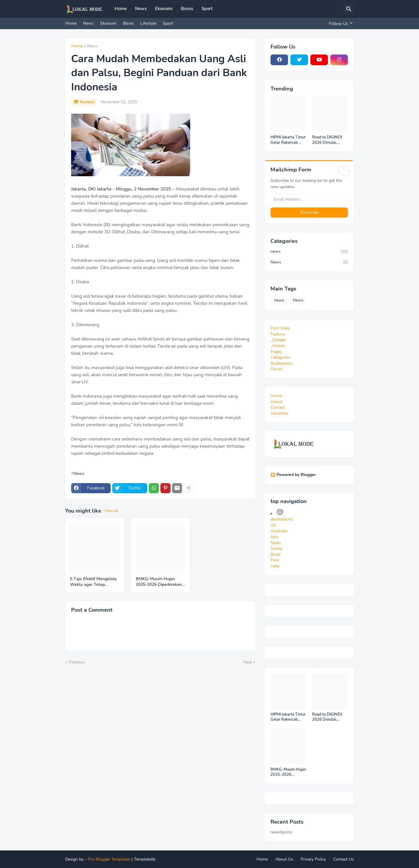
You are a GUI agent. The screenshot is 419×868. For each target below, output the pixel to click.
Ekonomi (164, 9)
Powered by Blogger (293, 475)
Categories (280, 357)
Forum (277, 369)
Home (121, 9)
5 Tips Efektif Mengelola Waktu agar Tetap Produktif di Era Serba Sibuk (93, 582)
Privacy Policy (313, 859)
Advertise (279, 413)
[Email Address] (309, 199)
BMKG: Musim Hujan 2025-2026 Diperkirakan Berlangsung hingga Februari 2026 (159, 582)
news (309, 252)
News (141, 9)
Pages (276, 352)
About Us (284, 859)
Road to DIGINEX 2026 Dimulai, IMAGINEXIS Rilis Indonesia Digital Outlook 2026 (327, 140)
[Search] (349, 9)
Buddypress (282, 363)
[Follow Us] (340, 24)
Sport (207, 9)
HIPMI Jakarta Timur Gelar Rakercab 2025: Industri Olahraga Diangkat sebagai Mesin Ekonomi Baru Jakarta (288, 140)
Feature (277, 334)
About (276, 402)
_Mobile (278, 346)
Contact (278, 407)
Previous (77, 662)
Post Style (280, 328)
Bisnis (187, 9)
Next (248, 662)
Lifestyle (148, 23)
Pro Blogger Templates (109, 859)
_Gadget (278, 340)
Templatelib (145, 859)
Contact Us (344, 859)
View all (111, 511)
